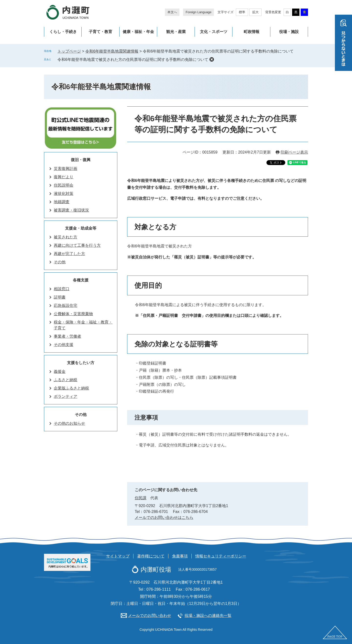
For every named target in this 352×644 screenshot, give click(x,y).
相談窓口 (62, 289)
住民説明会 (64, 185)
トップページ (69, 51)
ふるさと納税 (66, 380)
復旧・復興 (81, 160)
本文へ (172, 12)
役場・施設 (289, 32)
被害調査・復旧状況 (71, 210)
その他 (60, 262)
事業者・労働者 (67, 336)
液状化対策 (64, 194)
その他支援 (64, 345)
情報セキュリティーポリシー (221, 556)
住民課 (141, 498)
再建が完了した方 (69, 254)
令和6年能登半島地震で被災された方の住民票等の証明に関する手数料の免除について (133, 60)
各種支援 (81, 280)
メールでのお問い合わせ (150, 616)
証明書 (60, 297)
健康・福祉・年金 (138, 32)
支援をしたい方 (81, 363)
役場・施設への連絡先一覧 (208, 616)
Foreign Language (198, 12)
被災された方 (66, 237)
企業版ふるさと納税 (71, 388)
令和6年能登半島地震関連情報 (112, 51)
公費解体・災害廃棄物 (73, 314)
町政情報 (252, 32)
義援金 (60, 372)
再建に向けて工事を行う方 (77, 245)
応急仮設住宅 (66, 305)
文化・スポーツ (214, 32)
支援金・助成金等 (81, 228)
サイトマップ (118, 556)
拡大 (255, 12)
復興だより (64, 177)
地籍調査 (62, 202)
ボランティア (66, 396)
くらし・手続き (63, 32)
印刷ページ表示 (294, 152)
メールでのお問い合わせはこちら (164, 517)
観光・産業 (176, 32)
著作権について (151, 556)
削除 (212, 59)
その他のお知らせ (69, 423)
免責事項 (180, 556)
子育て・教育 (100, 32)
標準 (242, 12)
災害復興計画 (66, 169)
